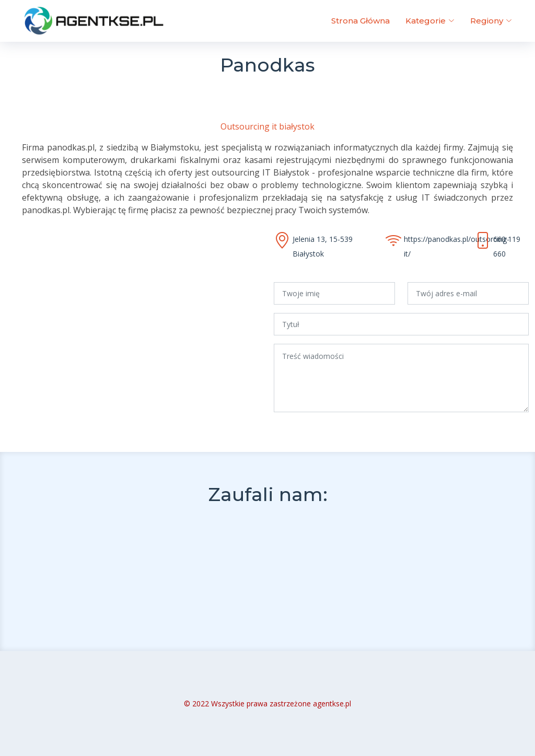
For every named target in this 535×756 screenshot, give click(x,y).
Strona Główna (360, 21)
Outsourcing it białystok (267, 126)
